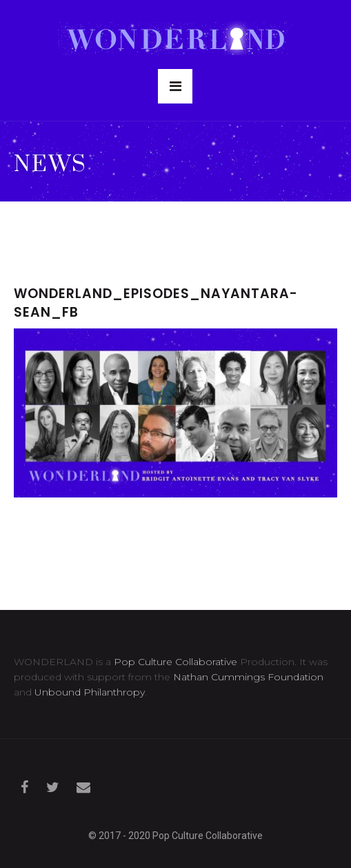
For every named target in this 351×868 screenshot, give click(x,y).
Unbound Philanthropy (90, 692)
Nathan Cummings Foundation (248, 677)
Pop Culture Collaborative (175, 662)
